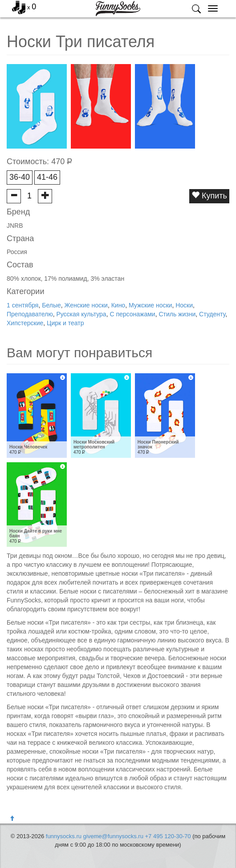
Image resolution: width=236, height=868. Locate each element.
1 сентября (22, 305)
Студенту (212, 314)
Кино (118, 305)
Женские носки (86, 305)
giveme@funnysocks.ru (113, 836)
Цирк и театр (65, 323)
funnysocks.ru (64, 836)
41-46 (47, 177)
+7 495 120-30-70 (168, 836)
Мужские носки (150, 305)
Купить (209, 196)
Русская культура (81, 314)
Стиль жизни (177, 314)
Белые (51, 305)
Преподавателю (30, 314)
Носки (184, 305)
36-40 (20, 177)
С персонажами (132, 314)
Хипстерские (25, 323)
